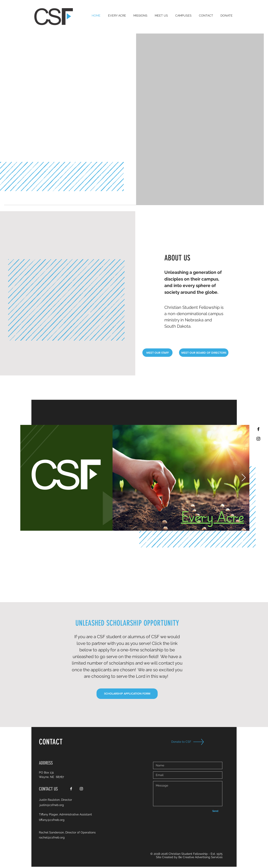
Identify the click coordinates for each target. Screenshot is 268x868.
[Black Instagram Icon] (258, 439)
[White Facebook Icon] (71, 789)
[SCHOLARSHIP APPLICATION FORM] (127, 694)
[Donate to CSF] (183, 742)
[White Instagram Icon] (81, 789)
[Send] (215, 811)
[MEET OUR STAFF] (157, 353)
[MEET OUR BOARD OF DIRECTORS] (204, 353)
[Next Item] (244, 478)
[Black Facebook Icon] (258, 429)
